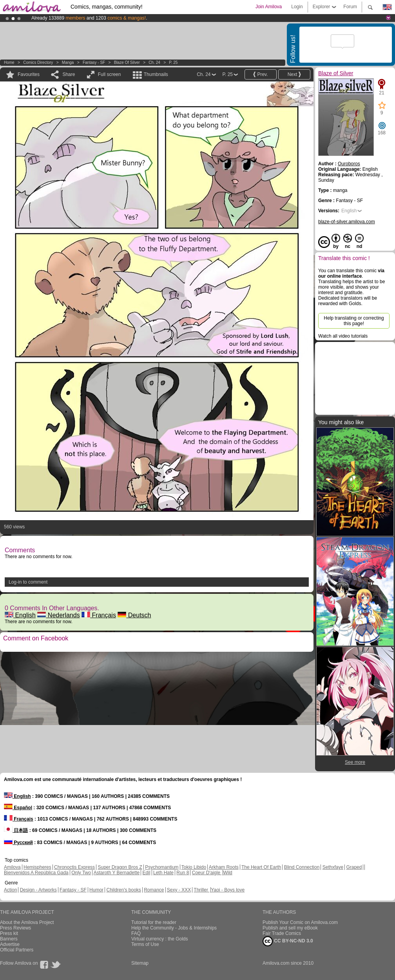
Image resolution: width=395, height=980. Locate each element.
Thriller (201, 890)
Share (69, 74)
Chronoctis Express (74, 867)
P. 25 (173, 62)
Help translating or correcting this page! (354, 321)
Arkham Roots (224, 867)
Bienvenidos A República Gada (36, 873)
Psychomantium (162, 867)
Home (9, 62)
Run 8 (183, 873)
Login (297, 7)
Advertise (10, 944)
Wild (227, 873)
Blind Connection (302, 867)
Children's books (123, 890)
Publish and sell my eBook (290, 928)
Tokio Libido (194, 867)
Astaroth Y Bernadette (117, 873)
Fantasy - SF (94, 62)
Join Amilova (269, 7)
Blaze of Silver (128, 62)
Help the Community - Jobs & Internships (174, 928)
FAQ (136, 933)
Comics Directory (38, 62)
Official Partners (17, 950)
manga (68, 62)
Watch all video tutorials (343, 336)
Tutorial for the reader (154, 922)
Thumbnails (156, 74)
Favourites (29, 74)
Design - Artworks (38, 890)
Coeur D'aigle (207, 873)
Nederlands (58, 615)
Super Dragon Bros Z (120, 867)
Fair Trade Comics (282, 933)
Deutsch (134, 615)
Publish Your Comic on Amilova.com (300, 922)
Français (99, 615)
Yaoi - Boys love (228, 890)
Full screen (110, 74)
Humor (96, 890)
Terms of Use (145, 944)
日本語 (16, 830)
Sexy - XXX (179, 890)
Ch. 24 (154, 62)
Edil (147, 873)
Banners (9, 939)
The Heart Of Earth (261, 867)
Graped (354, 867)
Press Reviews (15, 928)
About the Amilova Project (27, 922)
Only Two (81, 873)
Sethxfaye (333, 867)
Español (18, 808)
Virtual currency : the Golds (160, 939)
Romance (154, 890)
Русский (18, 843)
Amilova (12, 867)
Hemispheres (37, 867)
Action (10, 890)
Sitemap (140, 963)
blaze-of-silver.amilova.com (347, 222)
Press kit (9, 933)
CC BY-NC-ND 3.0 (288, 941)
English (20, 615)
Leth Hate (163, 873)
